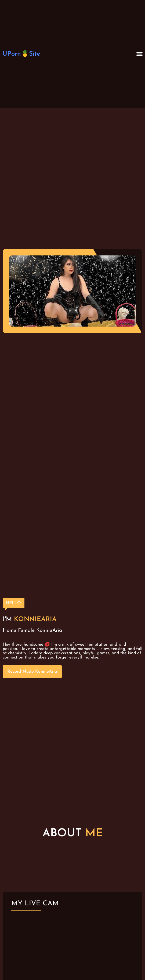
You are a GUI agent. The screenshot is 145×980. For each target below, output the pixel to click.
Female (26, 631)
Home (10, 631)
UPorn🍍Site (21, 54)
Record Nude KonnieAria (32, 672)
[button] (140, 54)
